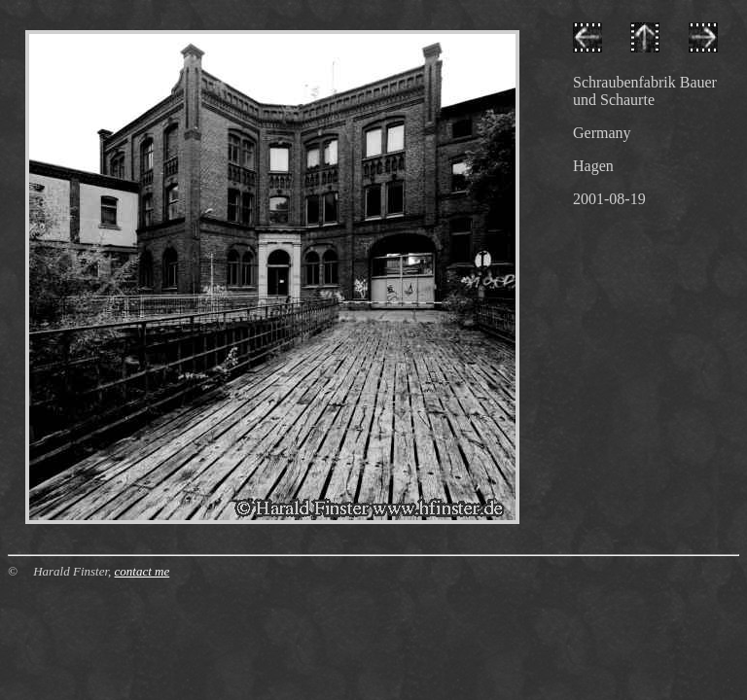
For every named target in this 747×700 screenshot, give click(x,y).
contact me (142, 571)
